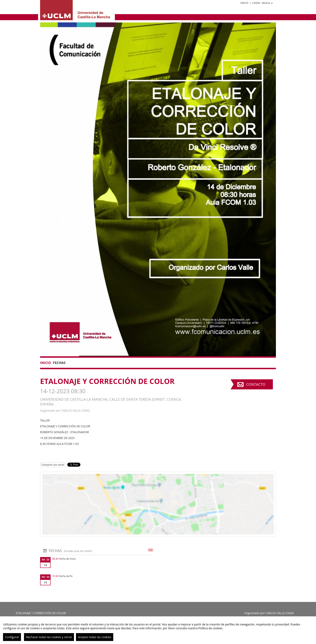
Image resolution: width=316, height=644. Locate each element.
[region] (158, 630)
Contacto (256, 384)
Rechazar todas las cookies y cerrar (49, 637)
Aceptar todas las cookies (95, 637)
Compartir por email (53, 465)
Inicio (244, 3)
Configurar (12, 637)
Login (256, 3)
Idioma (267, 3)
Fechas (59, 363)
